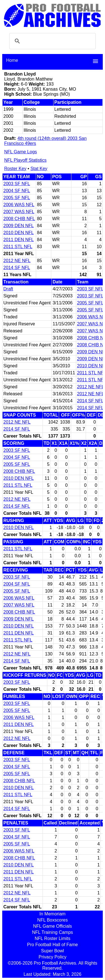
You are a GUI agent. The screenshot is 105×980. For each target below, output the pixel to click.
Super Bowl (53, 951)
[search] (52, 41)
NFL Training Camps (52, 932)
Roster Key (15, 169)
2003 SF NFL (17, 184)
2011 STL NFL (18, 247)
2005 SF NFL (17, 198)
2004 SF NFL (17, 191)
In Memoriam (53, 914)
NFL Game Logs (21, 152)
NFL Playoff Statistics (25, 160)
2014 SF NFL (17, 268)
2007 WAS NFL (19, 212)
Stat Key (39, 169)
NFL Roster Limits (53, 938)
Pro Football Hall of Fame (53, 945)
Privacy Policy (53, 957)
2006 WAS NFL (19, 205)
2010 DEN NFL (19, 233)
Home (12, 60)
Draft (8, 289)
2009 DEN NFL (19, 226)
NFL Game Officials (53, 926)
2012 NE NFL (17, 261)
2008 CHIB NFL (19, 219)
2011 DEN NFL (19, 240)
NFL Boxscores (53, 920)
